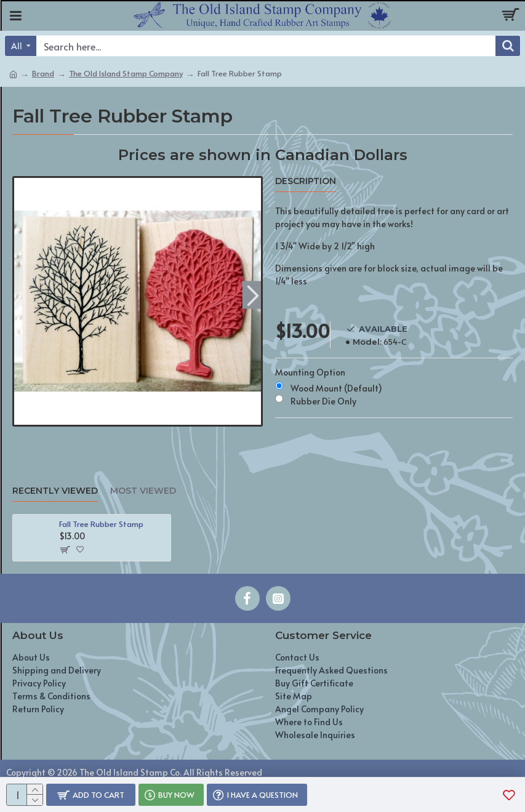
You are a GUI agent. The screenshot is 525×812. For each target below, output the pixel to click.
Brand (43, 73)
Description (306, 181)
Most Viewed (143, 491)
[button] (253, 295)
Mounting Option (310, 372)
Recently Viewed (55, 491)
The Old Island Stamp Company (126, 73)
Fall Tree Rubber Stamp (101, 524)
